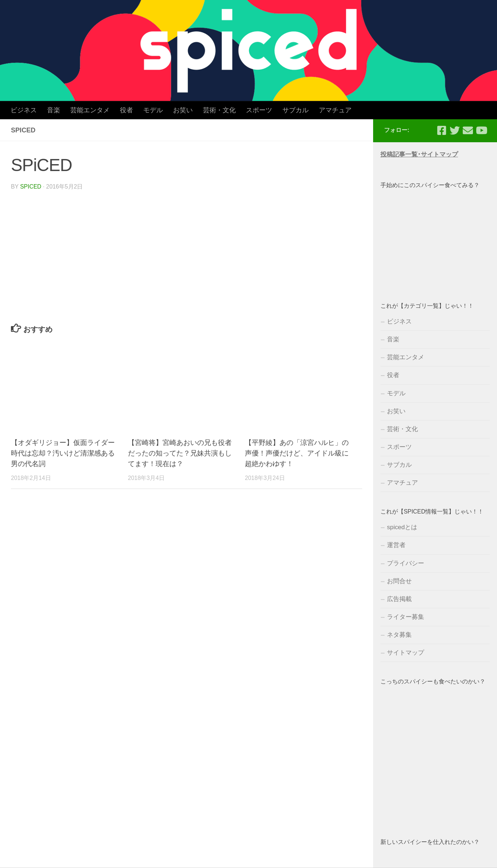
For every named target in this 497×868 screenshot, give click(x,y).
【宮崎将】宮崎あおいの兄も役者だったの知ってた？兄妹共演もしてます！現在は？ (180, 453)
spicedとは (402, 527)
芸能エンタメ (90, 110)
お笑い (183, 110)
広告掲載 (399, 599)
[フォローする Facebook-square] (442, 131)
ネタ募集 (399, 635)
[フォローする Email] (468, 131)
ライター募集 (406, 617)
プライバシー (406, 563)
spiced (31, 187)
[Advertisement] (435, 238)
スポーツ (259, 110)
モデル (153, 110)
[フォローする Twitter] (455, 131)
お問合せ (399, 581)
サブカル (296, 110)
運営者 (396, 545)
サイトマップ (406, 653)
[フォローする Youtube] (481, 131)
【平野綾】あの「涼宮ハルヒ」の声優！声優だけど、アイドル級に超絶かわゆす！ (297, 453)
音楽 (54, 110)
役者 (126, 110)
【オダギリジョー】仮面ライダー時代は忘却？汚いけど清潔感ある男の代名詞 (63, 453)
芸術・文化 (219, 110)
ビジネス (24, 110)
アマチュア (335, 110)
